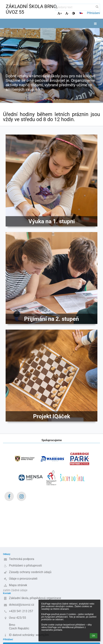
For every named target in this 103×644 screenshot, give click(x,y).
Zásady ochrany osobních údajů (30, 572)
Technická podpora (22, 559)
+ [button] (60, 13)
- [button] (67, 13)
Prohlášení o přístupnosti (25, 565)
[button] (81, 13)
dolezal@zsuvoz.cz (22, 605)
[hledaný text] (78, 7)
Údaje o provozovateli (23, 579)
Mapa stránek (18, 585)
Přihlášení (93, 13)
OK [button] (94, 636)
